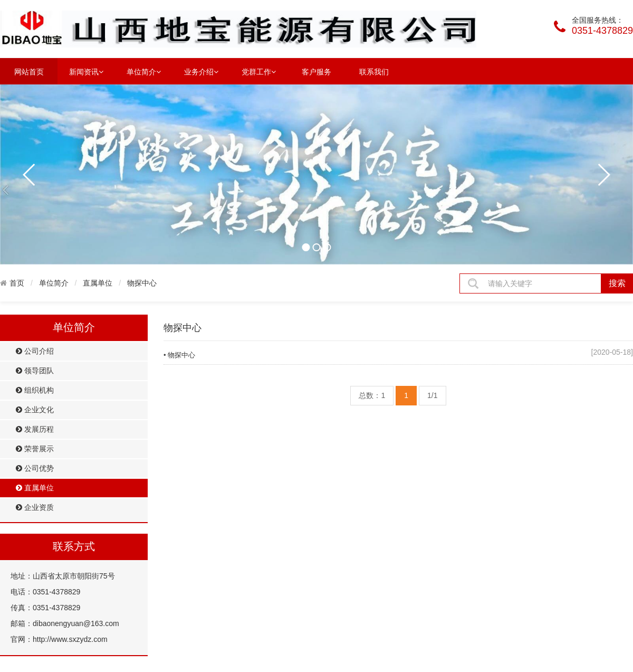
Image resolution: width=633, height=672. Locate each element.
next (603, 175)
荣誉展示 (35, 449)
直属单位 (98, 283)
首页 (17, 283)
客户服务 (316, 72)
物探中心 (142, 283)
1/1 (432, 395)
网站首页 (29, 72)
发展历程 (35, 429)
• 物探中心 (179, 355)
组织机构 (35, 390)
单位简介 (144, 71)
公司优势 (35, 468)
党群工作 (259, 71)
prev (30, 175)
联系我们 (374, 72)
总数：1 (372, 395)
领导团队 (35, 371)
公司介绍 (35, 351)
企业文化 (35, 410)
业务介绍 (201, 71)
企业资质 (35, 508)
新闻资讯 (86, 71)
